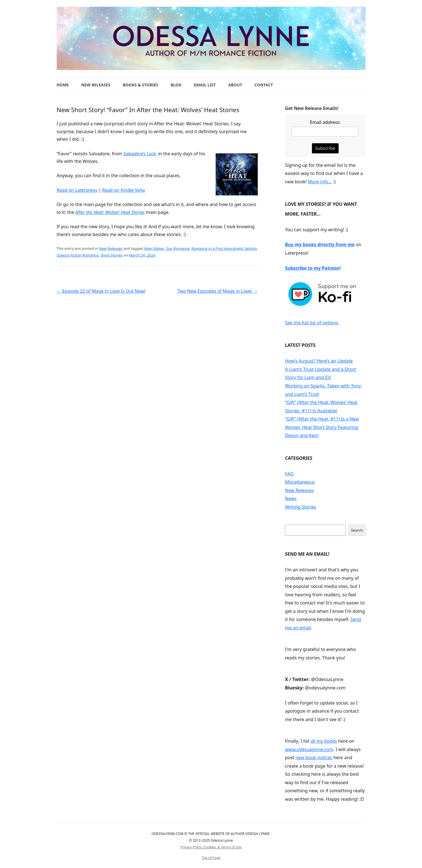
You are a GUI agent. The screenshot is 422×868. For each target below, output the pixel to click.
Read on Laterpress (77, 190)
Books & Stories (141, 85)
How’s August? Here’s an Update (319, 361)
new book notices (314, 758)
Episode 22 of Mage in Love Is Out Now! (101, 291)
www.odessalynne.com (309, 749)
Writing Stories (301, 507)
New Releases (96, 85)
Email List (205, 85)
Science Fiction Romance (78, 255)
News (291, 498)
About (235, 85)
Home (63, 85)
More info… (320, 182)
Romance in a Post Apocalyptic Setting (224, 248)
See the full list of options (312, 323)
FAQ (289, 474)
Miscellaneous (300, 482)
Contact (264, 85)
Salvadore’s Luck (139, 154)
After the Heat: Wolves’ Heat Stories (110, 212)
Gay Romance (178, 248)
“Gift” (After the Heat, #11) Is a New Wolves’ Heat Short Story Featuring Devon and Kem (322, 427)
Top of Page (211, 858)
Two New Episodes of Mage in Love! (217, 291)
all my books (324, 741)
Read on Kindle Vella (124, 190)
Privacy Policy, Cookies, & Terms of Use (211, 847)
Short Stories (111, 255)
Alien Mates (154, 248)
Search (357, 530)
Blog (176, 85)
